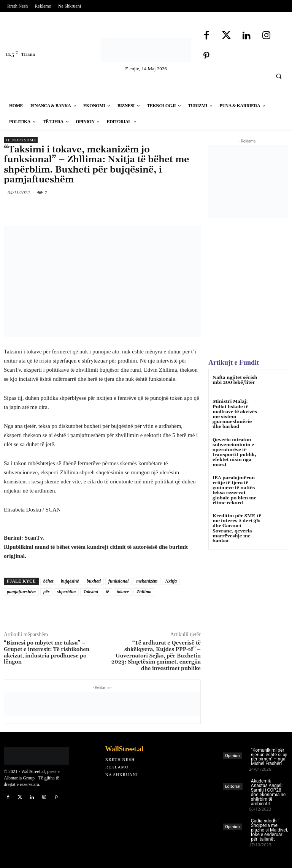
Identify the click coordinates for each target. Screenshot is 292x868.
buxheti (94, 581)
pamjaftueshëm (21, 592)
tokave (123, 592)
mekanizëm (147, 581)
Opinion (232, 756)
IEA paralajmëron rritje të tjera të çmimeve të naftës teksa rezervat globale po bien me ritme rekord (234, 490)
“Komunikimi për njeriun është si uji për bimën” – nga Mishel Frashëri (269, 757)
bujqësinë (70, 581)
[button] (279, 76)
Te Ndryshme (21, 140)
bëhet (48, 581)
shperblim (66, 592)
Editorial (233, 786)
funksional (118, 581)
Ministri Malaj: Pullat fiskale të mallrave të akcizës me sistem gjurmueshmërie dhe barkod (235, 414)
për (46, 592)
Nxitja (171, 581)
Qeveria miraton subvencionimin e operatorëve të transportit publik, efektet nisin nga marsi (234, 452)
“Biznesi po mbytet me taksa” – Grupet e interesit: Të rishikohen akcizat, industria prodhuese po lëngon (47, 653)
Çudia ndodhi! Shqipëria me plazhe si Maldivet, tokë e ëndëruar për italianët (270, 830)
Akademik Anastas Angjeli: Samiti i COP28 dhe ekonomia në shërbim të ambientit (268, 792)
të (107, 592)
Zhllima (144, 592)
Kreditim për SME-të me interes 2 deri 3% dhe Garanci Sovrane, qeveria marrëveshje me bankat (237, 528)
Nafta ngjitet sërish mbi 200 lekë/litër (235, 380)
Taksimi (91, 592)
